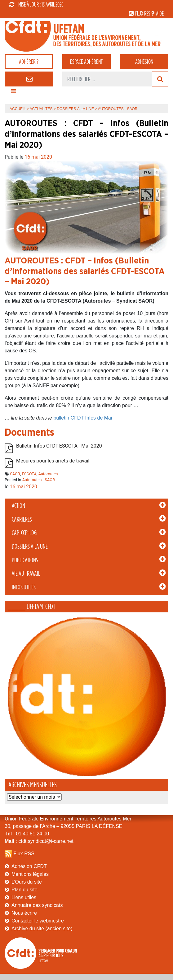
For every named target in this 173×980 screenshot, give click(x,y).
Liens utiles (24, 897)
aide (160, 13)
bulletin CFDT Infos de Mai (83, 418)
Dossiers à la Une (30, 546)
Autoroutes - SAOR (39, 480)
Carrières (22, 519)
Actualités (41, 109)
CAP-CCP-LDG (24, 533)
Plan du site (24, 890)
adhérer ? (29, 62)
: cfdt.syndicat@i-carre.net (39, 841)
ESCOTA (29, 474)
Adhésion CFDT (29, 866)
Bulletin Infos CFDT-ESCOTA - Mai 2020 (59, 446)
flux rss (143, 13)
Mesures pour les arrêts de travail (53, 461)
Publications (25, 560)
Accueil (18, 109)
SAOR (15, 474)
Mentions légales (30, 874)
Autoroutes (48, 474)
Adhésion (144, 62)
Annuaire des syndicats (37, 905)
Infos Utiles (24, 587)
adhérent (86, 62)
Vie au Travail (26, 574)
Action (18, 506)
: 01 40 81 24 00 (27, 834)
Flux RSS (24, 854)
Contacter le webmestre (38, 921)
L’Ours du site (27, 882)
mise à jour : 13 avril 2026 (36, 4)
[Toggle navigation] (13, 93)
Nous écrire (24, 913)
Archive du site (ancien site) (42, 929)
